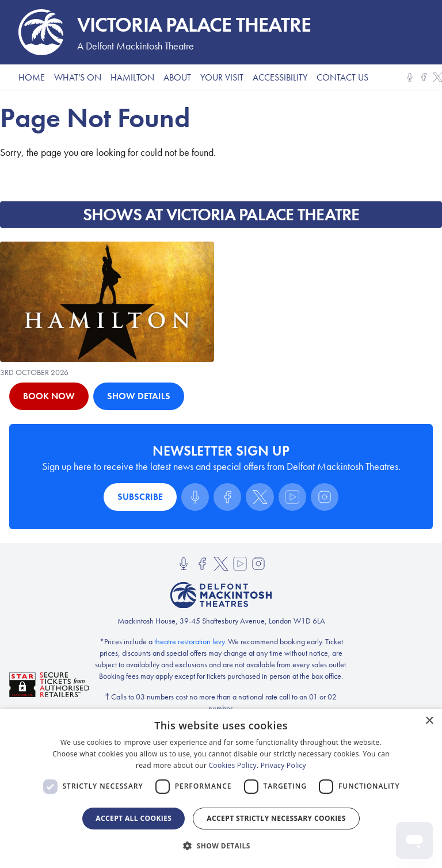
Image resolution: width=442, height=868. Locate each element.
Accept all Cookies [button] (134, 818)
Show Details (139, 396)
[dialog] (221, 788)
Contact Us (342, 77)
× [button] (429, 721)
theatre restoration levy (189, 641)
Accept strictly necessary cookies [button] (276, 818)
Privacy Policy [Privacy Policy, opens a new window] (283, 765)
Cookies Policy (233, 765)
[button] (221, 846)
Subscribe (140, 497)
